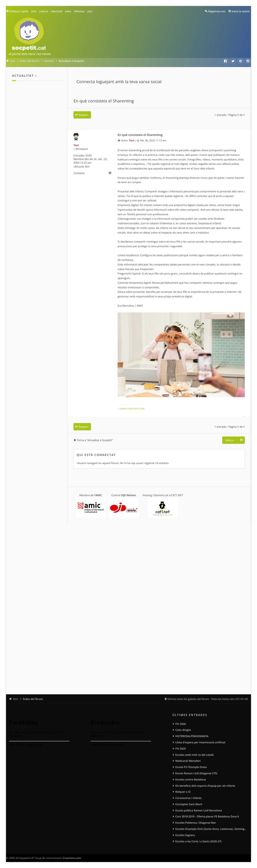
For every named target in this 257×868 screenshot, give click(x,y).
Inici (15, 699)
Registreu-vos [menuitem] (217, 11)
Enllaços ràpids (19, 11)
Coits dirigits (183, 730)
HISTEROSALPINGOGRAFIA (192, 736)
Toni (76, 145)
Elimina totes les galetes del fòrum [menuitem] (188, 699)
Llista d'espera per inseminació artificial (200, 742)
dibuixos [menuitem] (79, 11)
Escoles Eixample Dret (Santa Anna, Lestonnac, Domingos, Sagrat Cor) (212, 829)
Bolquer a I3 (183, 792)
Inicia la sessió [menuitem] (241, 11)
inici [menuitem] (34, 11)
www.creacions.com (132, 408)
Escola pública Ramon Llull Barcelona (199, 810)
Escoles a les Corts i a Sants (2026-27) (198, 841)
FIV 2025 (181, 749)
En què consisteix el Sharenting (104, 101)
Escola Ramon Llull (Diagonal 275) (196, 773)
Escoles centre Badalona (191, 779)
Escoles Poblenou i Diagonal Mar (196, 823)
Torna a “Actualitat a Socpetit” (95, 440)
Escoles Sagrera (185, 835)
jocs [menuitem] (90, 11)
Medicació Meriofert (188, 761)
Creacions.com (72, 858)
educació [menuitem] (57, 11)
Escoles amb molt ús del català (194, 755)
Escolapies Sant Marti (189, 804)
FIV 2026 (181, 724)
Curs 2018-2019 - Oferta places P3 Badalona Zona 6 (207, 816)
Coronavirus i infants (188, 798)
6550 (89, 155)
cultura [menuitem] (44, 11)
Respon (83, 115)
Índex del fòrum (33, 699)
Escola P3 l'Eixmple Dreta (191, 767)
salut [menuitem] (68, 11)
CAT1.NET (177, 495)
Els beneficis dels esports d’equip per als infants (205, 786)
